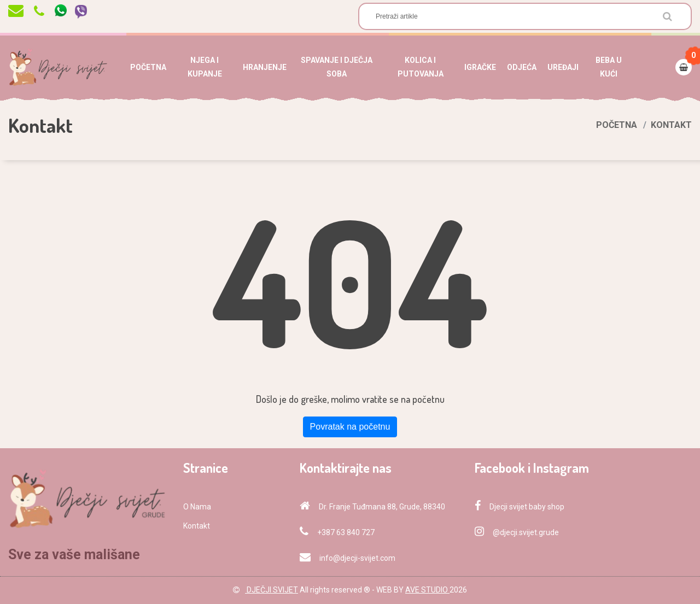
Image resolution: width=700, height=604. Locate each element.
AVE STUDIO (427, 590)
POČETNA (148, 67)
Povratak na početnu (350, 427)
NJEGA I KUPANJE (205, 67)
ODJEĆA (522, 67)
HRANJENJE (265, 67)
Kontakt (197, 526)
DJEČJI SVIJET (272, 590)
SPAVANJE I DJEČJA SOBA (337, 67)
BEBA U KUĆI (609, 67)
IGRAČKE (480, 67)
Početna (617, 125)
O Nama (197, 507)
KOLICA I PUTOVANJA (421, 67)
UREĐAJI (563, 67)
